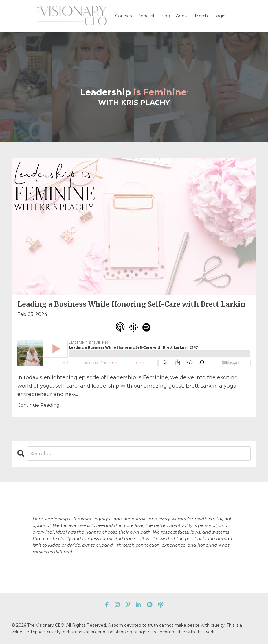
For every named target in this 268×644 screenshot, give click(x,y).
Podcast (146, 16)
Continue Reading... (40, 405)
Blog (165, 16)
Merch (201, 16)
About (182, 16)
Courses (124, 16)
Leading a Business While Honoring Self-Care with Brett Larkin (131, 304)
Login (219, 16)
